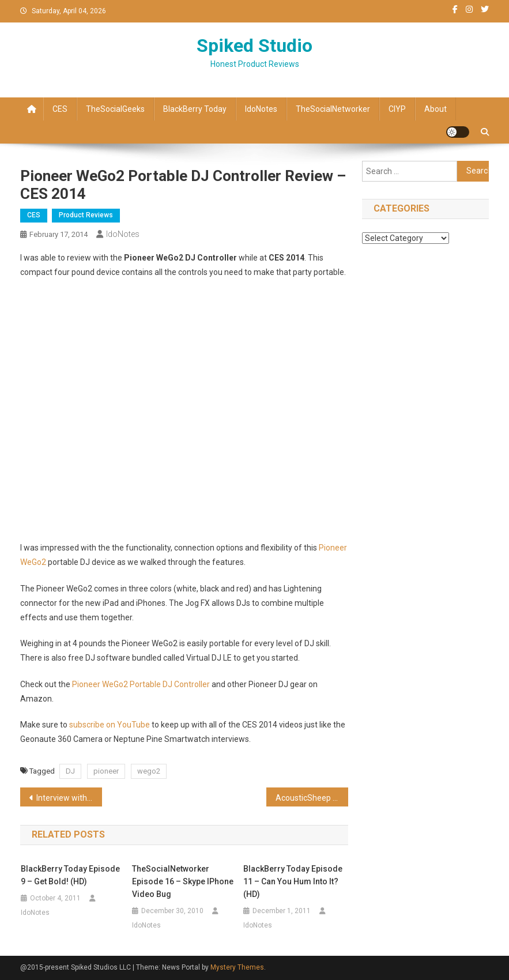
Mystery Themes (237, 967)
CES (60, 109)
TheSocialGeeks (115, 109)
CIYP (397, 109)
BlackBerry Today (195, 109)
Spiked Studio (254, 46)
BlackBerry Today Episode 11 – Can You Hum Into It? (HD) (293, 881)
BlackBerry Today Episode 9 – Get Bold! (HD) (70, 875)
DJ (70, 771)
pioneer (106, 771)
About (436, 109)
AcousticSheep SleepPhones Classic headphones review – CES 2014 (312, 798)
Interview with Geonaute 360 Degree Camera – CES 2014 (69, 798)
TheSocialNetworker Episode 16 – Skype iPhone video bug (183, 881)
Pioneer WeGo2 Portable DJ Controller (142, 684)
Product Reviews (86, 215)
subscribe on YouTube (110, 725)
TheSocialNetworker (333, 109)
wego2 (149, 771)
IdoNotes (261, 109)
